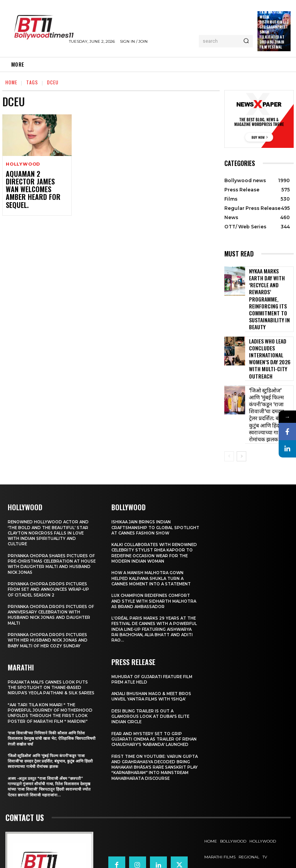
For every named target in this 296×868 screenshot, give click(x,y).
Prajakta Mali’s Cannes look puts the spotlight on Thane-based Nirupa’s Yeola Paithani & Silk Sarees (51, 634)
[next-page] (241, 400)
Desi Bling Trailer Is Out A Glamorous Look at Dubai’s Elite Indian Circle (154, 671)
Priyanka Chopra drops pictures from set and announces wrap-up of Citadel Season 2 (51, 533)
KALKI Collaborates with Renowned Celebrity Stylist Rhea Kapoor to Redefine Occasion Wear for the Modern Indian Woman (154, 505)
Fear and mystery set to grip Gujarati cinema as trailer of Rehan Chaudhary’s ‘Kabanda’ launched (149, 696)
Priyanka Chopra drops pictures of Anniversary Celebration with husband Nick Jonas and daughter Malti (51, 558)
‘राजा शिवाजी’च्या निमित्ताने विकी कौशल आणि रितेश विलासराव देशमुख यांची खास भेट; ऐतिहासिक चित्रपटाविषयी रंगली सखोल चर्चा (48, 693)
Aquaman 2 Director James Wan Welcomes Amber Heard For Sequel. (32, 184)
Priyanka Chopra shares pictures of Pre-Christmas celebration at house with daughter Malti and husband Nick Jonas (51, 507)
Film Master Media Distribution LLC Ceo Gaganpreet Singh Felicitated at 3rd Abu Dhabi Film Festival (274, 29)
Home (11, 82)
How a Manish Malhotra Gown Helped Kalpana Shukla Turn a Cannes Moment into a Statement (155, 533)
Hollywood (23, 164)
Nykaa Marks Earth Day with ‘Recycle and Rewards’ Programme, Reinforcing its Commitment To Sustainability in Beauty (270, 287)
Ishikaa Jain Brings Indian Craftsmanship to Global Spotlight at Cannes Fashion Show (149, 474)
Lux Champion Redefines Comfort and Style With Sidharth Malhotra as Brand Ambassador (154, 555)
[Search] (246, 41)
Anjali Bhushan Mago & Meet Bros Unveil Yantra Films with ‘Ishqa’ (154, 651)
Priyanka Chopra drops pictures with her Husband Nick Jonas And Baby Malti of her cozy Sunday (50, 584)
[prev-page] (229, 400)
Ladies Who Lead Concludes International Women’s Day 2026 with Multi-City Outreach (266, 329)
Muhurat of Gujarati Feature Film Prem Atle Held (155, 634)
